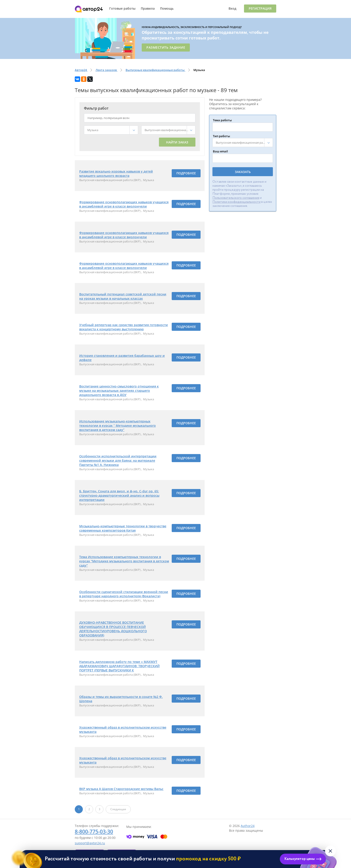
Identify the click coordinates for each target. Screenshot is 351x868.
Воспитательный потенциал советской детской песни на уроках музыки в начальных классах (123, 296)
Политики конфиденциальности (236, 202)
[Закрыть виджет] (330, 851)
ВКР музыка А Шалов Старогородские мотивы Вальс (121, 789)
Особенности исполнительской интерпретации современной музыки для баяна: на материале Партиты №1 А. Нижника (118, 460)
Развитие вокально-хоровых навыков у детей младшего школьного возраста (116, 173)
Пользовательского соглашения (236, 198)
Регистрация (260, 8)
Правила (148, 8)
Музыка (149, 180)
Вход (232, 8)
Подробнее (186, 173)
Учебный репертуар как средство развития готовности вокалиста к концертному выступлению (124, 327)
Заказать (243, 172)
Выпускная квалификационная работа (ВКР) (110, 180)
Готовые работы (122, 8)
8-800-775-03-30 (94, 831)
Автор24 (89, 9)
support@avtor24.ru (90, 843)
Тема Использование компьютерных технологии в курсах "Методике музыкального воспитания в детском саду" (124, 561)
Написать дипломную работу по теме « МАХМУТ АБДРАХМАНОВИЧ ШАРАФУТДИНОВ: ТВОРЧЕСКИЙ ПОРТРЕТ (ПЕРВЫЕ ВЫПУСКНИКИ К (119, 666)
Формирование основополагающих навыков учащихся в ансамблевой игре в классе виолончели (124, 204)
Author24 (248, 826)
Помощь (167, 8)
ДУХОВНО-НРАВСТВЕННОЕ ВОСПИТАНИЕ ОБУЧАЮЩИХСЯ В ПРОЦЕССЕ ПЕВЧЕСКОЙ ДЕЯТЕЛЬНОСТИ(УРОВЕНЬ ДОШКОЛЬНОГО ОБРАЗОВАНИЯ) (113, 629)
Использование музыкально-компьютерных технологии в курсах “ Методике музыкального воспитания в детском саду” (118, 425)
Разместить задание (166, 47)
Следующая (118, 809)
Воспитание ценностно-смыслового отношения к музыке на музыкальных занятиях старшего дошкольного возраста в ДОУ (119, 391)
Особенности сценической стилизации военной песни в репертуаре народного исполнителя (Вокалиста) (124, 594)
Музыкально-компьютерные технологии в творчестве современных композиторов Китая (123, 528)
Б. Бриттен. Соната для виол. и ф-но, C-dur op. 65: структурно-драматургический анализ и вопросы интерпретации (119, 495)
